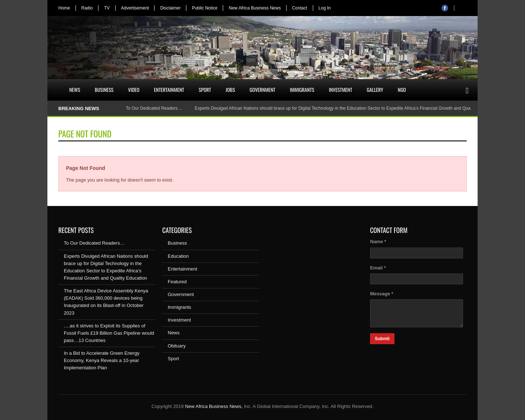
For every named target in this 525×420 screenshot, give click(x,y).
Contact (300, 8)
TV (107, 8)
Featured (177, 282)
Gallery (375, 90)
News (75, 90)
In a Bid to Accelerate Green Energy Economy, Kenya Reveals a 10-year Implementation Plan (102, 360)
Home (64, 8)
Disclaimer (170, 8)
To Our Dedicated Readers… (154, 108)
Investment (341, 90)
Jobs (230, 90)
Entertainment (169, 90)
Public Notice (205, 8)
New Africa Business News (255, 8)
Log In (325, 8)
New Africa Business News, (214, 406)
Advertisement (135, 8)
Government (263, 90)
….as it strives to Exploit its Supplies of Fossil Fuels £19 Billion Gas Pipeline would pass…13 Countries (109, 333)
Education (178, 256)
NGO (402, 90)
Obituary (177, 346)
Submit (382, 339)
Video (134, 90)
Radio (87, 8)
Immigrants (302, 90)
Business (104, 90)
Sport (205, 90)
